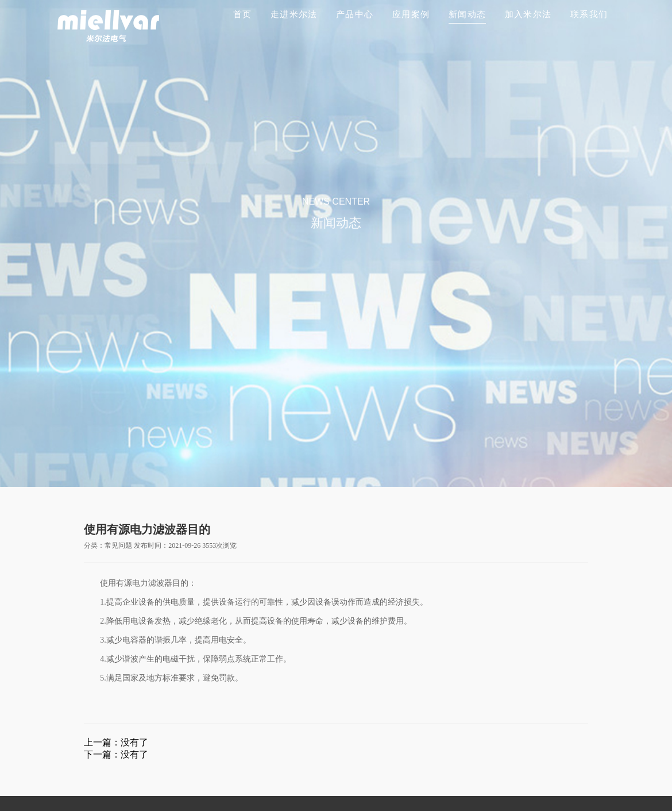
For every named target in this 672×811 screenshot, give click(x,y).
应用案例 (411, 14)
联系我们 (589, 14)
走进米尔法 (294, 14)
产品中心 (355, 14)
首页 (242, 14)
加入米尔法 (528, 14)
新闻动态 (467, 14)
